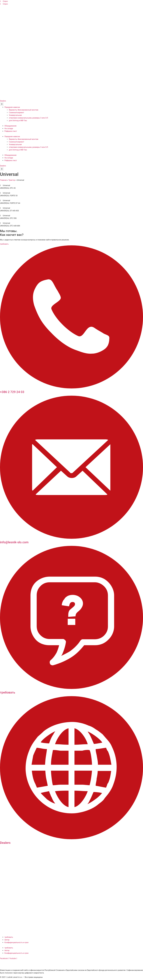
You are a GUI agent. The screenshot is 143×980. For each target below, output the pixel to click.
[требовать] (71, 688)
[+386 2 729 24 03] (71, 388)
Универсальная (15, 115)
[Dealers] (71, 839)
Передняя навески (12, 107)
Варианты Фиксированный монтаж (24, 110)
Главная (3, 180)
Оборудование (10, 126)
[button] (2, 104)
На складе (9, 129)
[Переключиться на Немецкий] (11, 8)
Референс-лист (11, 131)
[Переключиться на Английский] (7, 8)
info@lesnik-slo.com (14, 542)
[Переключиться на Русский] (20, 8)
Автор (7, 940)
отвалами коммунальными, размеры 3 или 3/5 (28, 118)
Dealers (5, 843)
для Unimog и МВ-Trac (18, 121)
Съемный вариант (16, 113)
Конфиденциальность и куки (16, 942)
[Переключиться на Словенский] (3, 8)
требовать (8, 692)
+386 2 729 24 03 (12, 392)
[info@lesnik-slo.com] (71, 538)
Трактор (12, 180)
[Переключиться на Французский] (16, 8)
